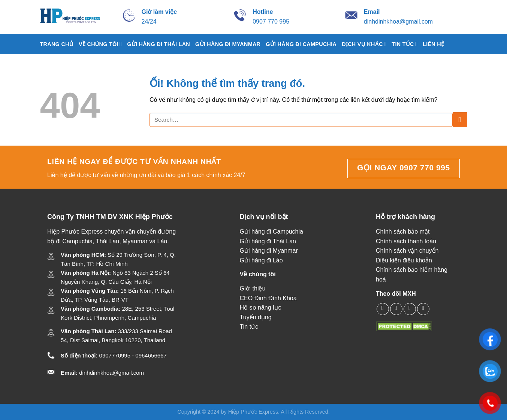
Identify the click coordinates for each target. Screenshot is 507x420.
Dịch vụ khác (364, 44)
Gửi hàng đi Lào (261, 260)
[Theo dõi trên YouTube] (423, 309)
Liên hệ (433, 44)
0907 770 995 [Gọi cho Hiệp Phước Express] (271, 22)
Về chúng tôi (100, 44)
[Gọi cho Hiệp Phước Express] (263, 12)
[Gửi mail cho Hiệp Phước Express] (372, 12)
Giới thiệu (253, 288)
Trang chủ (57, 44)
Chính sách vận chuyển (407, 251)
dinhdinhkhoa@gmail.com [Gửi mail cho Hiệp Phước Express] (398, 22)
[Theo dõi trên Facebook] (383, 309)
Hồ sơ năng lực (261, 308)
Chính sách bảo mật (403, 232)
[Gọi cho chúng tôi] (410, 309)
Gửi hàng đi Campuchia (301, 44)
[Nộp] (460, 120)
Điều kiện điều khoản (404, 260)
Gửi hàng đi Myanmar (269, 251)
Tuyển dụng (256, 317)
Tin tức (405, 44)
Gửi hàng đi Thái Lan (159, 44)
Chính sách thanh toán (406, 241)
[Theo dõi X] (396, 309)
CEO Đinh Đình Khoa (268, 298)
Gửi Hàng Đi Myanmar (228, 44)
